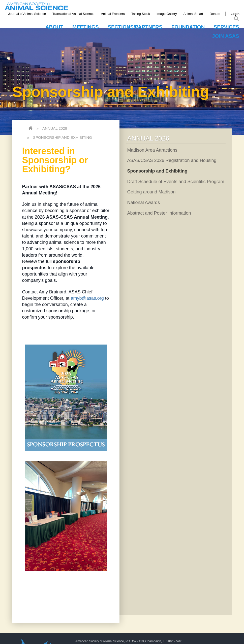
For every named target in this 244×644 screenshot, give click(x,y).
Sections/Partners (135, 27)
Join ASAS (226, 36)
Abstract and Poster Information (159, 213)
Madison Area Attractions (152, 150)
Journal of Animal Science (27, 14)
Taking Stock (141, 14)
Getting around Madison (151, 192)
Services (226, 27)
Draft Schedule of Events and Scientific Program (176, 182)
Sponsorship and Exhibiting (63, 137)
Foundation (188, 27)
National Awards (143, 202)
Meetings (85, 27)
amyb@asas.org (87, 298)
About (54, 27)
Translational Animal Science (73, 14)
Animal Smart (193, 14)
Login (235, 14)
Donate (215, 14)
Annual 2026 (55, 128)
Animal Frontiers (113, 14)
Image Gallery (167, 14)
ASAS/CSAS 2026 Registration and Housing (172, 160)
